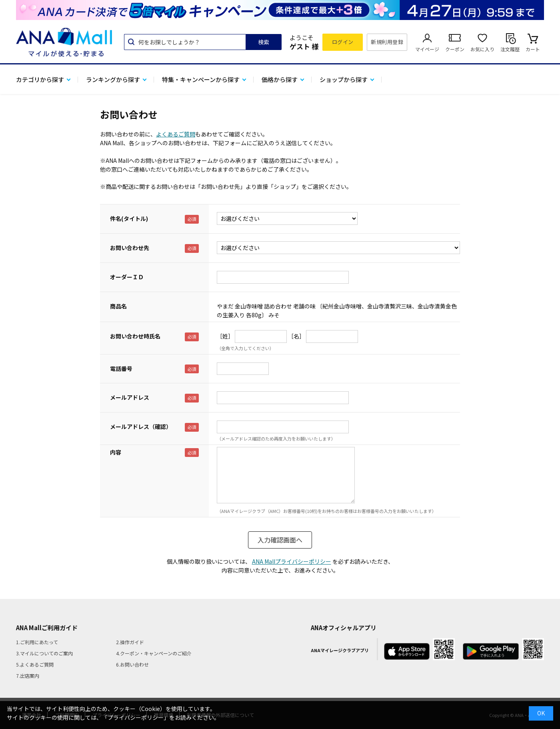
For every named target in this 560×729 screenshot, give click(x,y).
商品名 (118, 306)
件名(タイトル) (129, 218)
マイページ (427, 49)
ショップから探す (344, 79)
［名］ (296, 336)
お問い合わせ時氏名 (135, 336)
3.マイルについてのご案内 (44, 653)
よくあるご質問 (176, 134)
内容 (116, 452)
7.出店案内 (28, 676)
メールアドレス (130, 397)
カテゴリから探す (40, 79)
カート (533, 49)
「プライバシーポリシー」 (136, 717)
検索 (264, 42)
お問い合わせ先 (130, 248)
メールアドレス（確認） (141, 427)
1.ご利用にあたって (37, 642)
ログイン (343, 42)
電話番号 (121, 369)
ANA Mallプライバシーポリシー (292, 561)
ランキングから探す (113, 79)
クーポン (455, 49)
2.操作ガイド (130, 642)
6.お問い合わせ (132, 664)
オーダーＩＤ (127, 277)
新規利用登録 (387, 42)
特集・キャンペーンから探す (201, 79)
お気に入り (482, 49)
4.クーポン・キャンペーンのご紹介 (154, 653)
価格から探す (280, 79)
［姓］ (225, 336)
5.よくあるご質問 (35, 664)
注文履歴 (510, 49)
